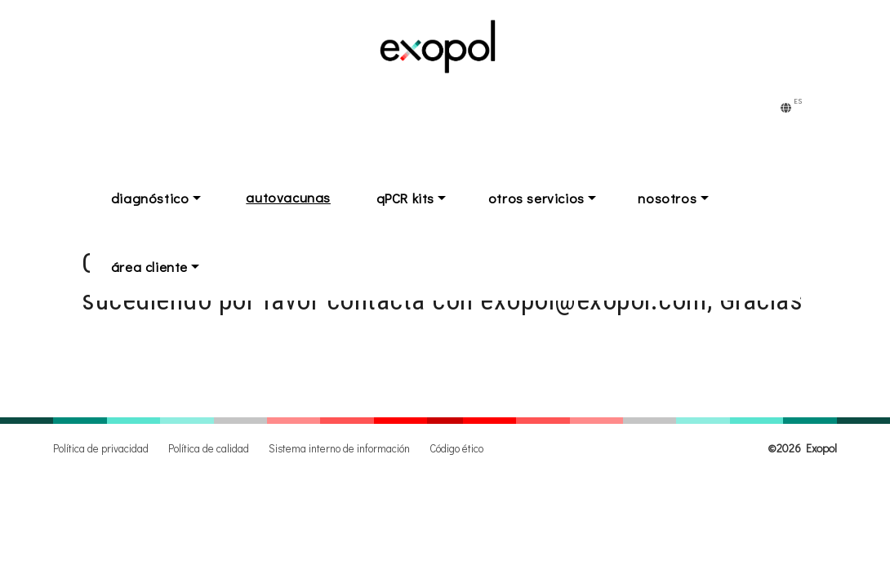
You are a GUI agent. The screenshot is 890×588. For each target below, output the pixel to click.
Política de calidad (209, 448)
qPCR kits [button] (421, 197)
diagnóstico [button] (155, 197)
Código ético (456, 448)
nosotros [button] (704, 197)
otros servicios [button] (562, 197)
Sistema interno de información (339, 448)
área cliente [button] (154, 264)
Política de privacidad (101, 448)
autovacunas (299, 197)
